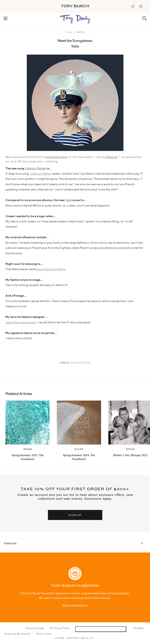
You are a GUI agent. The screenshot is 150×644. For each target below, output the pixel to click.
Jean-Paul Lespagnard (21, 323)
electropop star (56, 157)
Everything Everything (51, 269)
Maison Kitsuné (80, 363)
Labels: (65, 363)
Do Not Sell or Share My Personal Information (101, 629)
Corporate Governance (17, 634)
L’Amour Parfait (35, 169)
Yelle (68, 200)
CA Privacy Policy (60, 628)
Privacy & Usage (35, 628)
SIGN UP (75, 515)
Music (80, 32)
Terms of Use (44, 634)
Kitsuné (112, 157)
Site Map (139, 628)
